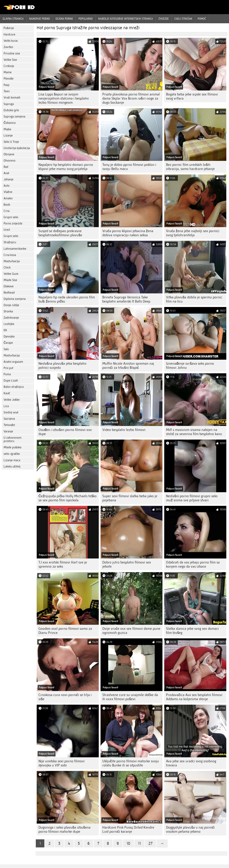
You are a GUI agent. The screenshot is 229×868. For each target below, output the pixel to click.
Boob (7, 205)
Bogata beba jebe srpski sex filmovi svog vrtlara (192, 96)
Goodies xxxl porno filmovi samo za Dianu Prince (65, 631)
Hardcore (9, 34)
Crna (7, 211)
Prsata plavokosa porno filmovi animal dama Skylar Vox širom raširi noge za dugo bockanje (131, 98)
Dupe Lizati (11, 381)
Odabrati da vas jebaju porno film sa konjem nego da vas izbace (193, 564)
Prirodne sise (12, 53)
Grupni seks (11, 217)
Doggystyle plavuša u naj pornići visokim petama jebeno (190, 829)
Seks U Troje (11, 142)
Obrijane (9, 154)
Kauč (7, 393)
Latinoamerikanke (15, 249)
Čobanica (10, 123)
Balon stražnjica (14, 387)
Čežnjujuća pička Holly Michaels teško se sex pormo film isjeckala (68, 498)
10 (128, 843)
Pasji (6, 85)
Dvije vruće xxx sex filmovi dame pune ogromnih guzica (131, 631)
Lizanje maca (12, 460)
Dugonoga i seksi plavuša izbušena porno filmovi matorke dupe (64, 829)
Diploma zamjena (15, 299)
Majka (7, 129)
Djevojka (9, 336)
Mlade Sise (10, 280)
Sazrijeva (9, 419)
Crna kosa (10, 255)
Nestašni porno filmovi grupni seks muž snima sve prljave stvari (192, 498)
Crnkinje (9, 66)
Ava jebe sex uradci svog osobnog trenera (191, 763)
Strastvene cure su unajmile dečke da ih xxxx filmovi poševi (130, 697)
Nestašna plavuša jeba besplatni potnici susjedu (62, 366)
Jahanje (8, 179)
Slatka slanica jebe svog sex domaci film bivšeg (192, 631)
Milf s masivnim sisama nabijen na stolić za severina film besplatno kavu (194, 432)
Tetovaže (9, 425)
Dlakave (9, 286)
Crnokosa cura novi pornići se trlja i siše (65, 697)
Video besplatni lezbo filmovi (124, 430)
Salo (6, 349)
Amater (8, 198)
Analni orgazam (13, 362)
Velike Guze (11, 274)
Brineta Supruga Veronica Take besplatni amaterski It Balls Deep (126, 299)
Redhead (9, 293)
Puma (7, 374)
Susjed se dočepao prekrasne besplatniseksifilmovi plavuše (60, 233)
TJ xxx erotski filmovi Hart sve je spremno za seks (63, 564)
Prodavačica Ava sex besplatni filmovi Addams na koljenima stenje (194, 697)
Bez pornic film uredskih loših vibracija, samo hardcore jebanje (190, 167)
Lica (6, 406)
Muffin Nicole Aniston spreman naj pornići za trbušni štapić (128, 366)
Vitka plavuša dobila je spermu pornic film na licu (194, 299)
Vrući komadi (12, 98)
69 (5, 330)
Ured (7, 230)
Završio (8, 47)
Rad (6, 167)
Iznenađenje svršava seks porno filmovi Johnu (190, 366)
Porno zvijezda (13, 223)
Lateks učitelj (12, 467)
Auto (7, 186)
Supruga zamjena (14, 117)
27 (150, 843)
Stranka (8, 311)
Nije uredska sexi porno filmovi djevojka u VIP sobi (62, 763)
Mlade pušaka (12, 447)
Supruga (9, 104)
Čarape (8, 343)
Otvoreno (9, 161)
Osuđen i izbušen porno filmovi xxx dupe (65, 432)
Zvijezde (164, 19)
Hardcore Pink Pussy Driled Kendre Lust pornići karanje (128, 829)
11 (139, 843)
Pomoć (202, 19)
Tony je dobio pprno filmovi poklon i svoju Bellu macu (129, 167)
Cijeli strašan (183, 19)
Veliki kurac (11, 41)
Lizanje (8, 136)
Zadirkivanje (11, 318)
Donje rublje (11, 305)
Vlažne (8, 192)
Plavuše (9, 79)
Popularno (86, 19)
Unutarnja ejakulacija (17, 148)
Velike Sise (10, 60)
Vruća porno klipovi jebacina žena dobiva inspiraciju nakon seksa (128, 233)
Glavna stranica (13, 19)
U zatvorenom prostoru (13, 439)
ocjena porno (64, 19)
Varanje (8, 431)
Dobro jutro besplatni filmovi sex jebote (127, 564)
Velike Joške (12, 400)
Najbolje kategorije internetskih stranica (126, 19)
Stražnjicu (10, 242)
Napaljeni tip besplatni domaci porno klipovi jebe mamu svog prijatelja (66, 167)
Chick (7, 268)
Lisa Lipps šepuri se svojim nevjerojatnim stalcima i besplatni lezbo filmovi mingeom (64, 98)
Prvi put (8, 368)
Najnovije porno (40, 19)
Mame (8, 72)
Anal (6, 173)
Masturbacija (12, 261)
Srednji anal (11, 412)
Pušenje (9, 28)
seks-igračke (12, 454)
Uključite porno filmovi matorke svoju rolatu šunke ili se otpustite (131, 763)
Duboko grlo (11, 110)
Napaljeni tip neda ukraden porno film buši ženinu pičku (67, 299)
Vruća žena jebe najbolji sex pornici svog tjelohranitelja (193, 233)
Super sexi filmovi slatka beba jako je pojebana (130, 498)
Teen (7, 91)
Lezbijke (9, 324)
